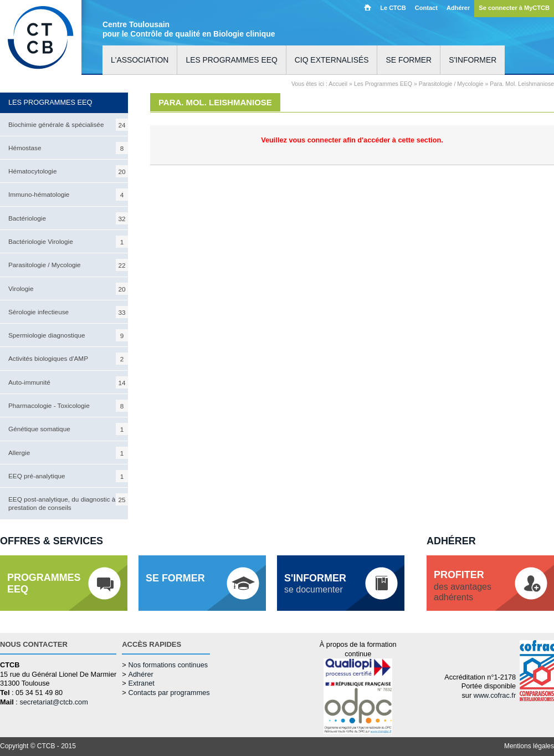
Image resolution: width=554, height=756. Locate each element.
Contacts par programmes (169, 693)
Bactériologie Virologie (68, 242)
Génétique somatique (68, 429)
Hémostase (68, 148)
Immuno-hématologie (68, 195)
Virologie (68, 289)
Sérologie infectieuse (68, 312)
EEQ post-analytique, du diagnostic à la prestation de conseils (68, 502)
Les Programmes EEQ (383, 84)
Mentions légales (529, 746)
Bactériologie (68, 218)
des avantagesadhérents (463, 586)
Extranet (141, 683)
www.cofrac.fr (495, 695)
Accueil (368, 7)
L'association (140, 60)
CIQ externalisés (332, 60)
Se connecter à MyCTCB (514, 8)
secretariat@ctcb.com (53, 702)
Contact (426, 8)
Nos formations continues (168, 665)
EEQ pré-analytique (68, 476)
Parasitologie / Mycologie (68, 265)
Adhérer (458, 8)
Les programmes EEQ (231, 60)
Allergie (68, 453)
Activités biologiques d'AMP (68, 359)
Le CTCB (393, 8)
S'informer (473, 60)
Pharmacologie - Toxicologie (68, 406)
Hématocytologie (68, 171)
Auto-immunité (68, 382)
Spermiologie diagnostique (68, 335)
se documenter (315, 584)
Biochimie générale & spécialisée (68, 125)
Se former (409, 60)
